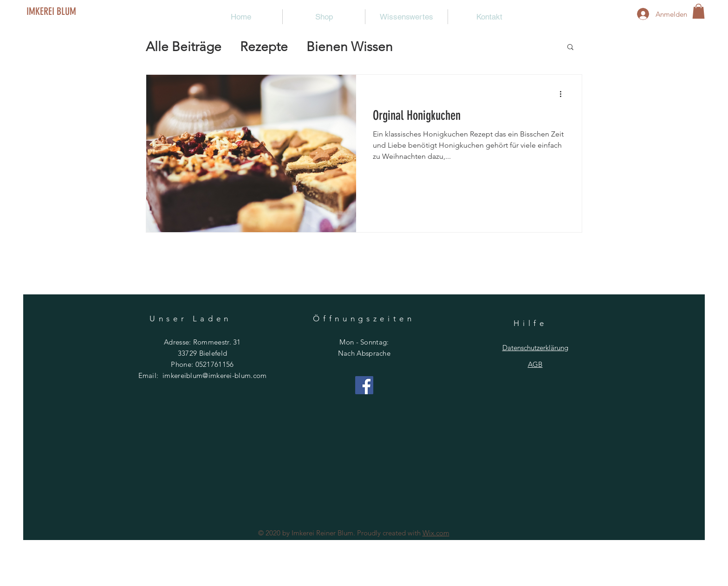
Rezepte (264, 47)
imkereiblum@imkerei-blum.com (214, 375)
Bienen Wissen (350, 47)
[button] (699, 11)
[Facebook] (364, 385)
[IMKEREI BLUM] (67, 12)
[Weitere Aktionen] (564, 94)
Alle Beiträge (184, 47)
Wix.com (436, 533)
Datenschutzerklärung (535, 348)
